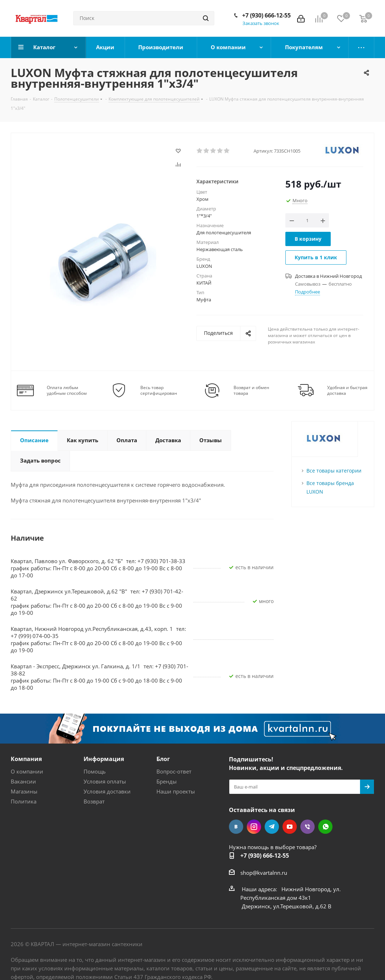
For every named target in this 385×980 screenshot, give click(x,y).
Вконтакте (236, 827)
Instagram (254, 827)
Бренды (167, 781)
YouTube (290, 827)
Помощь (95, 771)
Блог (163, 759)
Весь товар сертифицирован (159, 391)
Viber (307, 827)
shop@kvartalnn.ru (264, 873)
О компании (27, 771)
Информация (104, 759)
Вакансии (23, 781)
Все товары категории (334, 471)
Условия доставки (107, 791)
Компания (26, 759)
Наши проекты (176, 791)
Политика (24, 801)
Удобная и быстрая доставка (347, 391)
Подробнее (307, 292)
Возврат (94, 801)
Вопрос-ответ (174, 771)
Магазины (24, 791)
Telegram (272, 827)
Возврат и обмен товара (251, 391)
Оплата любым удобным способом (67, 391)
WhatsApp (325, 827)
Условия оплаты (105, 781)
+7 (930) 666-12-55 (266, 15)
